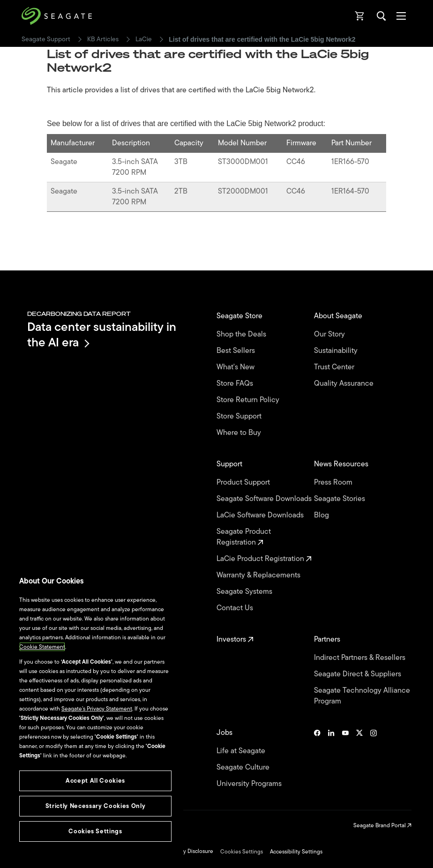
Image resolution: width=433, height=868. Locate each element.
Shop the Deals (243, 334)
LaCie (144, 39)
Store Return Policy (249, 400)
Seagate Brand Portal (382, 825)
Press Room (334, 483)
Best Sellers (237, 351)
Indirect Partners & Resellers (361, 658)
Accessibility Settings (296, 852)
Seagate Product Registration (244, 537)
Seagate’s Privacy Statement (97, 709)
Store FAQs (236, 384)
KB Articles (103, 39)
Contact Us (236, 608)
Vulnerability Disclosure (184, 851)
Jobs (225, 733)
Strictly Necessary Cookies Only (95, 806)
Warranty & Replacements (259, 575)
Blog (322, 515)
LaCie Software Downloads (261, 515)
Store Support (240, 416)
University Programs (250, 784)
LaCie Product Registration (264, 559)
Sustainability (337, 351)
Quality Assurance (345, 384)
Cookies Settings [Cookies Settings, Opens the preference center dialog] (95, 831)
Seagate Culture (244, 767)
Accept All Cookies (95, 781)
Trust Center (335, 367)
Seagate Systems (245, 592)
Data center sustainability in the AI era (102, 334)
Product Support (244, 483)
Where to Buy (240, 433)
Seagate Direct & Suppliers (358, 674)
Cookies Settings (242, 852)
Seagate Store (240, 316)
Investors (235, 640)
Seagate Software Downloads (265, 499)
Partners (328, 640)
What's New (236, 367)
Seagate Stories (340, 499)
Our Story (330, 334)
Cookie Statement (42, 647)
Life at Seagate (242, 751)
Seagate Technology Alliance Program (362, 696)
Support (230, 464)
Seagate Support (46, 39)
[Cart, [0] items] (360, 16)
